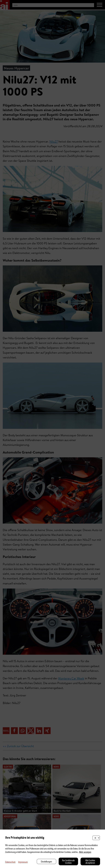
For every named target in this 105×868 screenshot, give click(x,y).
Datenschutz (10, 862)
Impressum (23, 862)
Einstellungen (46, 861)
